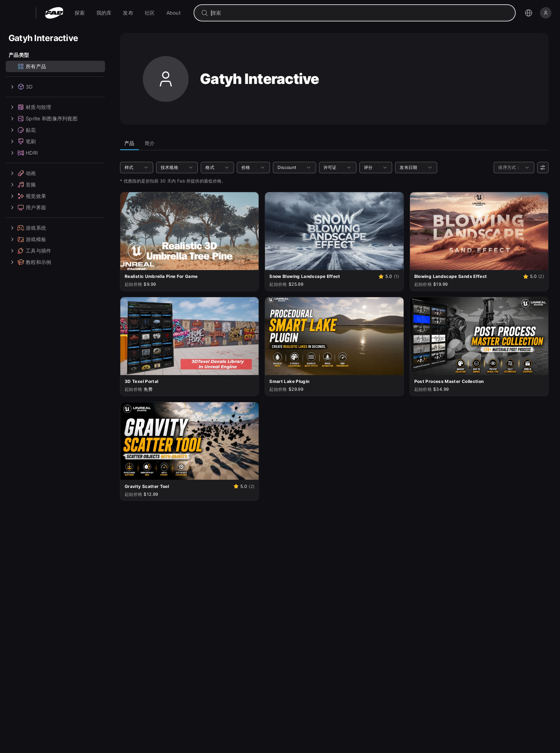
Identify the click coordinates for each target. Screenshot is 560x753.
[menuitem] (80, 13)
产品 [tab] (129, 143)
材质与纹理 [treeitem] (30, 107)
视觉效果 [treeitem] (27, 196)
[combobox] (360, 13)
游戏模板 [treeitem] (27, 239)
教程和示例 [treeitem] (30, 262)
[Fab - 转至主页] (54, 13)
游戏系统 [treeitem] (27, 228)
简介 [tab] (150, 143)
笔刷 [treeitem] (22, 141)
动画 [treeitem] (22, 173)
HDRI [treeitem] (23, 153)
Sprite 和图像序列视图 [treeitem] (43, 119)
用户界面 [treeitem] (27, 208)
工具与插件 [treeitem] (30, 251)
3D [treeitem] (21, 87)
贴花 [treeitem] (22, 130)
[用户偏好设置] (543, 168)
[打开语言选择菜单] (529, 13)
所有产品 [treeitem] (32, 66)
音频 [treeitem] (22, 185)
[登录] (546, 13)
